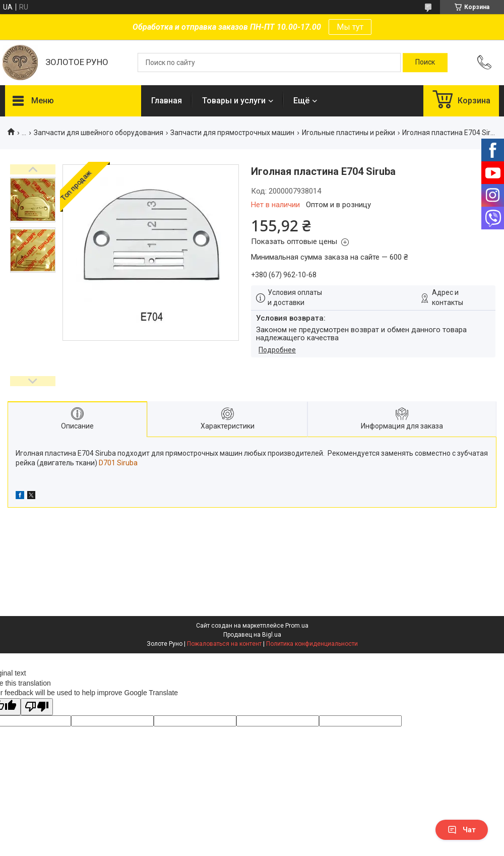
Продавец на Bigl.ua (252, 635)
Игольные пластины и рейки (349, 133)
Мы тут (350, 27)
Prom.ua (297, 626)
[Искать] (425, 63)
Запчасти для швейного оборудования (99, 133)
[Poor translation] (37, 707)
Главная (167, 101)
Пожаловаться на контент (224, 644)
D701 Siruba (118, 463)
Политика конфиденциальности (312, 644)
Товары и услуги (234, 101)
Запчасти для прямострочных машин (232, 133)
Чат (462, 830)
